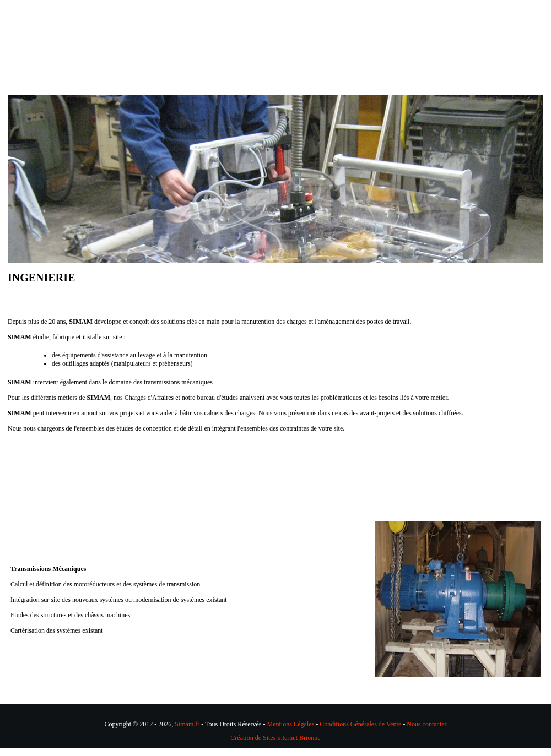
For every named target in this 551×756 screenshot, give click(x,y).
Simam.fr (187, 724)
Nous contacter (426, 724)
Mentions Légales (291, 724)
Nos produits (269, 86)
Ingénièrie (128, 86)
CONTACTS (469, 86)
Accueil (59, 86)
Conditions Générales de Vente (360, 724)
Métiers (196, 86)
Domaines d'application (372, 86)
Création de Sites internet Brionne (275, 738)
